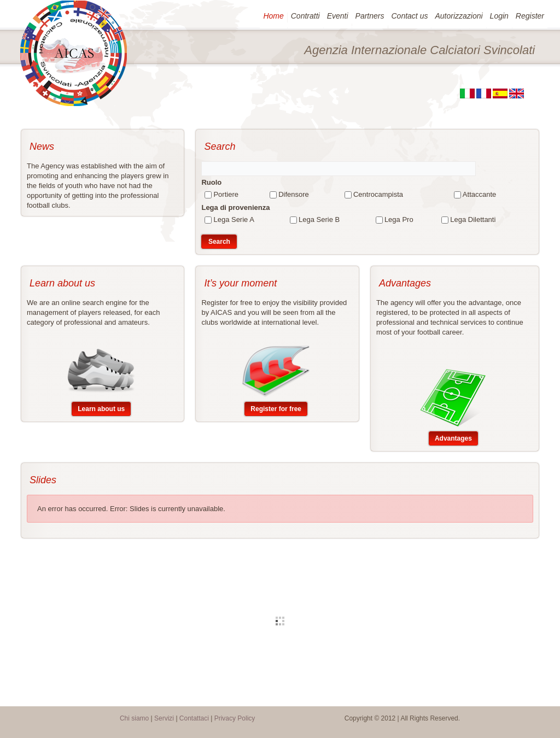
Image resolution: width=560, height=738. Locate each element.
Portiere (226, 194)
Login (499, 16)
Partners (369, 16)
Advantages (453, 438)
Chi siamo (134, 718)
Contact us (409, 16)
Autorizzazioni (458, 16)
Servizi (164, 718)
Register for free (276, 409)
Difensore (294, 194)
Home (273, 16)
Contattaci (194, 718)
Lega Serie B (319, 219)
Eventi (337, 16)
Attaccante (479, 194)
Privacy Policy (235, 718)
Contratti (305, 16)
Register (529, 16)
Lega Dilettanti (473, 219)
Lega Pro (399, 219)
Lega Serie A (234, 219)
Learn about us (101, 409)
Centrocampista (378, 194)
